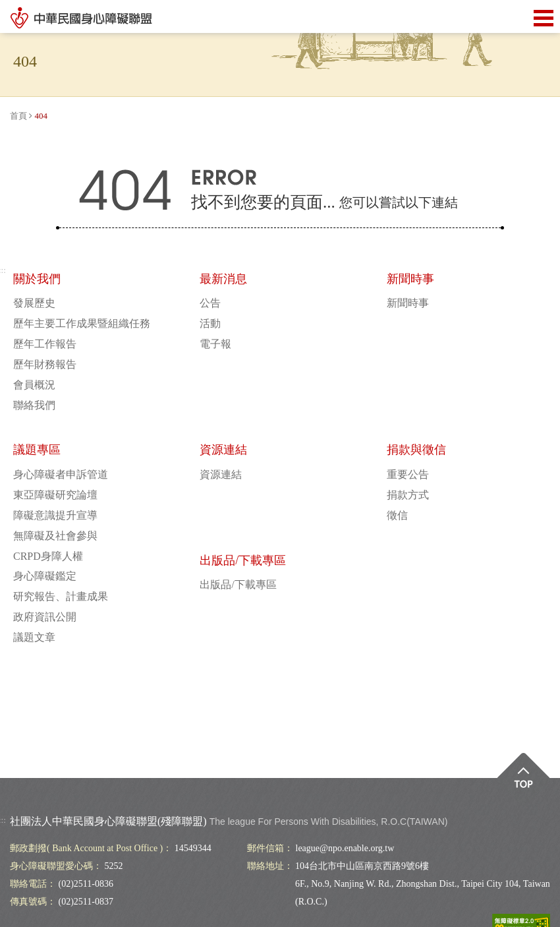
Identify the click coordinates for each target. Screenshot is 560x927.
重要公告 (408, 474)
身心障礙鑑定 (45, 576)
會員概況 (34, 385)
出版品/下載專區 (243, 560)
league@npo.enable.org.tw (345, 848)
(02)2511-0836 (86, 884)
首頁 (18, 116)
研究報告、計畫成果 (61, 596)
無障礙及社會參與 (55, 536)
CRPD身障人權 (48, 556)
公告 (210, 303)
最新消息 (223, 279)
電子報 (215, 344)
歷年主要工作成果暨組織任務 (82, 323)
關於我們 (37, 279)
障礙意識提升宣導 (55, 515)
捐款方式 (408, 495)
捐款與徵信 (416, 450)
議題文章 (34, 637)
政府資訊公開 (45, 617)
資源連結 (223, 450)
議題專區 (37, 450)
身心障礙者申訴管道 (61, 474)
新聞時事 (410, 279)
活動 (210, 323)
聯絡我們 (34, 405)
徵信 (397, 515)
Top (523, 780)
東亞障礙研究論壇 (55, 495)
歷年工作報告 (45, 344)
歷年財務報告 (45, 364)
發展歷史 (34, 303)
